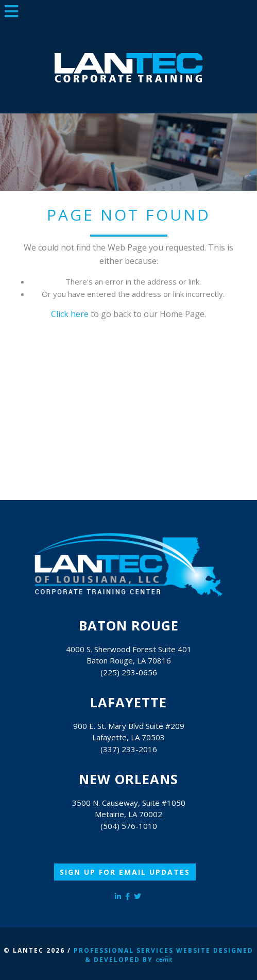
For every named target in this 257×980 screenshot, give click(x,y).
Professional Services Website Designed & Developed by (164, 955)
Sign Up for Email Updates (125, 872)
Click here (70, 314)
